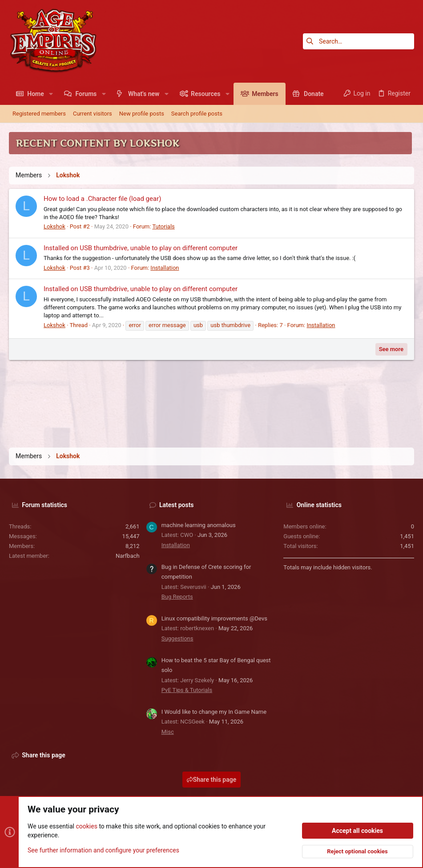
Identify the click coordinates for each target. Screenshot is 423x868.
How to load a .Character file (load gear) (102, 199)
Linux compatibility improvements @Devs (214, 618)
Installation (165, 268)
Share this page (212, 780)
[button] (51, 94)
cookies (86, 826)
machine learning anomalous (199, 525)
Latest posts (177, 505)
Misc (168, 732)
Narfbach (128, 556)
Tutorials (163, 226)
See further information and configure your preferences (103, 850)
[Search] (359, 41)
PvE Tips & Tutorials (187, 690)
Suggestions (177, 638)
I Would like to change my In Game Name (214, 712)
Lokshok (54, 226)
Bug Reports (177, 597)
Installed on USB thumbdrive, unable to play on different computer (141, 248)
